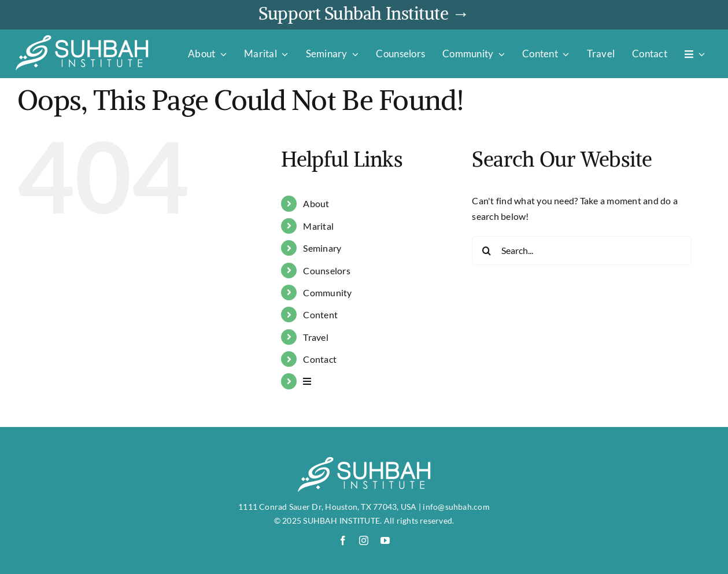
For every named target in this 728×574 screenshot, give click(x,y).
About (316, 203)
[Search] (486, 251)
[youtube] (385, 540)
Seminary (322, 248)
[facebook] (343, 540)
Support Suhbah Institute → (364, 13)
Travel (315, 337)
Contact (320, 359)
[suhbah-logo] (82, 38)
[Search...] (582, 251)
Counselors (326, 271)
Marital (318, 226)
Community (327, 292)
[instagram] (364, 540)
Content (320, 314)
